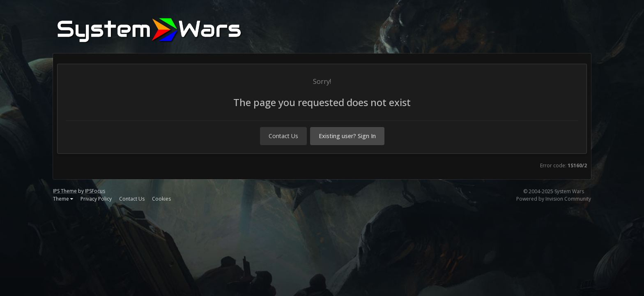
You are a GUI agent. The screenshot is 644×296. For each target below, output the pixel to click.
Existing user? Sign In (347, 136)
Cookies (161, 199)
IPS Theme (65, 191)
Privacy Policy (96, 199)
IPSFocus (95, 191)
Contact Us (283, 136)
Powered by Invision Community (554, 199)
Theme (63, 199)
